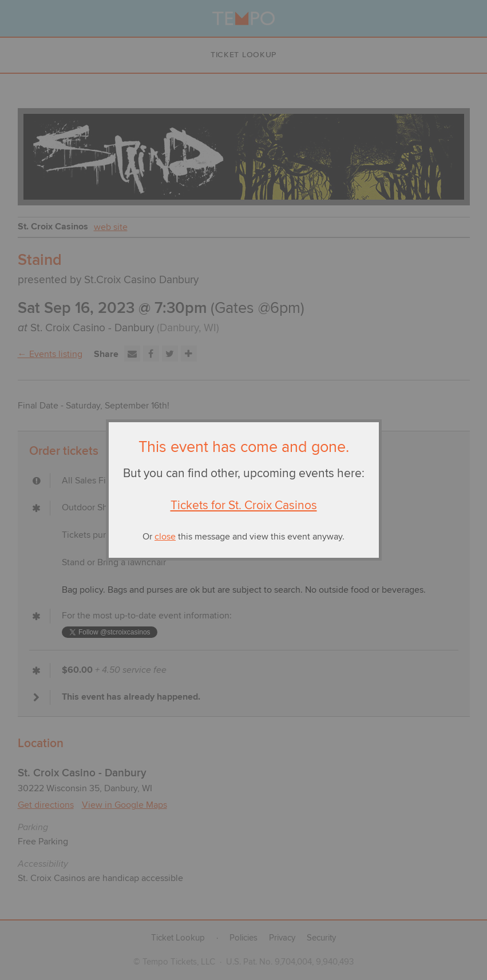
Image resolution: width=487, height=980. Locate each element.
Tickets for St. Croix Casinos (244, 506)
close (165, 537)
